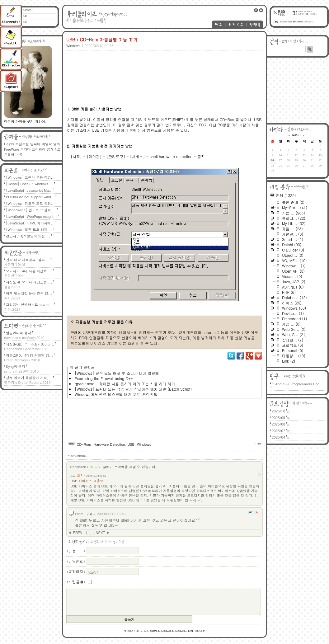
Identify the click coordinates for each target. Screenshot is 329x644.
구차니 (91, 514)
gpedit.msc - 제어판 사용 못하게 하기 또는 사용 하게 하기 (125, 384)
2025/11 (296, 135)
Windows (144, 444)
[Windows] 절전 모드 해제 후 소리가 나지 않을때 (117, 373)
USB (131, 444)
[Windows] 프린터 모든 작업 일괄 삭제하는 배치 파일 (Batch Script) (133, 389)
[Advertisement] (92, 71)
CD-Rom (84, 444)
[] (89, 532)
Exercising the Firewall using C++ (104, 378)
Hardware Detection (109, 444)
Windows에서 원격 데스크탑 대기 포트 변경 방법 (116, 394)
